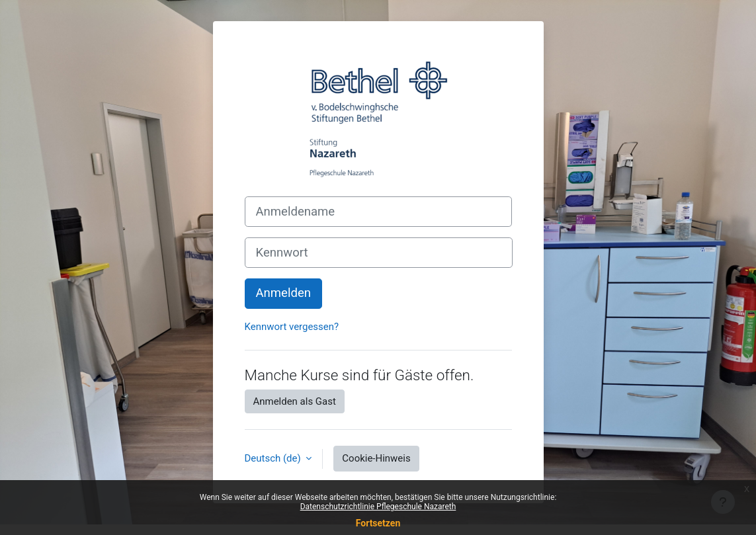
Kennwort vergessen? (292, 327)
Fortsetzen (378, 523)
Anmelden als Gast (295, 401)
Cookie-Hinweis (376, 458)
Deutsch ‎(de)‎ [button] (274, 458)
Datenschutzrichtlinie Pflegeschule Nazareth (378, 507)
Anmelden (284, 293)
